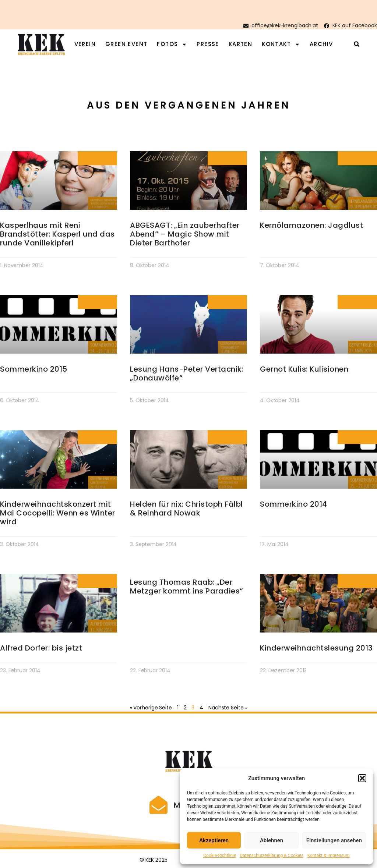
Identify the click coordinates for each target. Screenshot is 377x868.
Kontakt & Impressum (329, 855)
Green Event (126, 44)
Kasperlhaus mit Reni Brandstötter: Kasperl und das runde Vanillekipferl (57, 234)
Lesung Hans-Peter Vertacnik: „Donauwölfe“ (187, 373)
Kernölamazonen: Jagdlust (311, 225)
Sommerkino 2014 (294, 504)
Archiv (321, 44)
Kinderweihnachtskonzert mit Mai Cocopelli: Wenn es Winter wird (58, 513)
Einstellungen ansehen (334, 840)
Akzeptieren (214, 840)
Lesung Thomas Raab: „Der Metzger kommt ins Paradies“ (186, 587)
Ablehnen (272, 840)
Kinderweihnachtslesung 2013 (316, 648)
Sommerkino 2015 (34, 369)
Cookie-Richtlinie (220, 855)
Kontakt (281, 44)
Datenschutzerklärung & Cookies (272, 855)
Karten (240, 44)
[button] (362, 778)
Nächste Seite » (228, 708)
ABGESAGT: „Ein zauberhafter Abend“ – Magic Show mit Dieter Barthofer (185, 234)
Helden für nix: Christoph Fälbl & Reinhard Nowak (186, 509)
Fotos (172, 44)
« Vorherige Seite (151, 708)
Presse (208, 44)
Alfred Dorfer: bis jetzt (41, 648)
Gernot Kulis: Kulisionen (304, 369)
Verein (85, 44)
